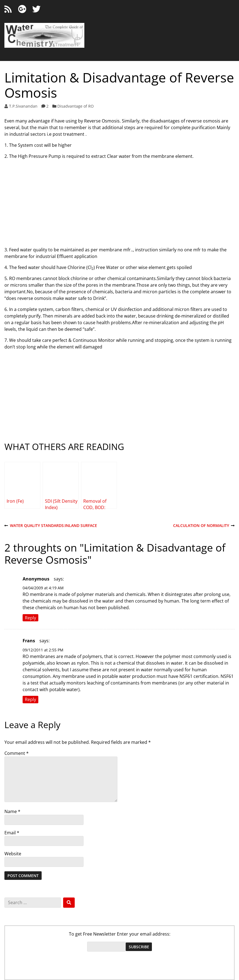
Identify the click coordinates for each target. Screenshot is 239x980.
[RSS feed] (8, 9)
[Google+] (22, 9)
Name (12, 811)
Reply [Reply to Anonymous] (30, 618)
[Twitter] (36, 9)
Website (13, 854)
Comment (17, 753)
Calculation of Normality (204, 526)
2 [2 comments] (47, 106)
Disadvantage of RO (76, 106)
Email (12, 833)
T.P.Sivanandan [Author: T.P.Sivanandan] (23, 106)
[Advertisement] (120, 203)
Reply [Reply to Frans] (30, 700)
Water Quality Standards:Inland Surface (51, 526)
